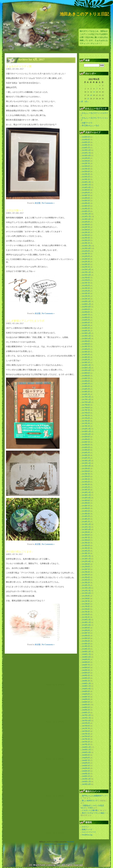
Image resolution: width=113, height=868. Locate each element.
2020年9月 (86, 309)
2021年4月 (86, 291)
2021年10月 (86, 275)
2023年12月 (86, 214)
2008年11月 (86, 686)
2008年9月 (86, 691)
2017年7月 (86, 410)
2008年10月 (86, 689)
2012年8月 (86, 567)
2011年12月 (86, 588)
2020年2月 (86, 328)
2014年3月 (86, 516)
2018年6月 (86, 381)
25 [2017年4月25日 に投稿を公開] (88, 99)
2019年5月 (86, 352)
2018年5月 (86, 384)
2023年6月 (86, 230)
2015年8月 (86, 471)
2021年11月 (86, 272)
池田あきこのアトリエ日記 (84, 14)
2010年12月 (86, 620)
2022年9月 (86, 251)
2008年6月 (86, 699)
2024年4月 (86, 203)
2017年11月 (86, 399)
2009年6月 (86, 667)
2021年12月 (86, 270)
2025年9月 (86, 158)
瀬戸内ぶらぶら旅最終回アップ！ (95, 796)
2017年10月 (86, 402)
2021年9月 (86, 278)
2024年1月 (86, 211)
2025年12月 (86, 150)
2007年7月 (86, 728)
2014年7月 (86, 506)
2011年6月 (86, 604)
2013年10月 (86, 529)
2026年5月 (86, 137)
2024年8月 (86, 193)
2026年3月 (86, 142)
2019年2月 (86, 360)
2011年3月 (86, 612)
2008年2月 (86, 710)
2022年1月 (86, 267)
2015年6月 (86, 476)
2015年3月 (86, 484)
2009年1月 (86, 681)
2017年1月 (86, 426)
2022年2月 (86, 264)
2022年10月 (86, 248)
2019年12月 (86, 333)
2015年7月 (86, 474)
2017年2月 (86, 423)
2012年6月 (86, 572)
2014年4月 (86, 514)
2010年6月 (86, 636)
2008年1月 (86, 713)
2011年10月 (86, 593)
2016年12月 (86, 429)
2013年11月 (86, 527)
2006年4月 (86, 768)
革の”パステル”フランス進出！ (94, 813)
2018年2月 (86, 392)
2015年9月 (86, 469)
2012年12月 (86, 556)
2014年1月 (86, 522)
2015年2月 (86, 487)
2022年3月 (86, 262)
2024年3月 (86, 206)
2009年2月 (86, 678)
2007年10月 (86, 721)
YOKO (90, 808)
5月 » (86, 101)
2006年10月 (86, 752)
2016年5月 (86, 447)
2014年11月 (86, 495)
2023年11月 (86, 216)
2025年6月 (86, 166)
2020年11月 (86, 304)
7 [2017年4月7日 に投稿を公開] (97, 89)
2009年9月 (86, 659)
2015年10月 (86, 466)
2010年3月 (86, 644)
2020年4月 (86, 323)
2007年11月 (86, 718)
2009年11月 (86, 654)
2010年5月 (86, 638)
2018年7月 (86, 378)
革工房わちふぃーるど (91, 125)
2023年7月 (86, 227)
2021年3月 (86, 293)
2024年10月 (86, 187)
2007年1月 (86, 744)
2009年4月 (86, 673)
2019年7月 (86, 346)
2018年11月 (86, 368)
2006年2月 (86, 774)
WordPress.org (87, 835)
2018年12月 (86, 365)
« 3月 (81, 101)
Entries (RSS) (49, 844)
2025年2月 (86, 177)
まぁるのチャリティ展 (19, 66)
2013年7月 (86, 538)
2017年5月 (86, 415)
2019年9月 (86, 341)
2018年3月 (86, 389)
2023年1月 (86, 243)
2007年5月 (86, 734)
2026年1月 (86, 148)
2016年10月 (86, 434)
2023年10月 (86, 219)
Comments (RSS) (62, 844)
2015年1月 (86, 490)
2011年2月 (86, 614)
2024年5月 (86, 201)
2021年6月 (86, 285)
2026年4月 (86, 140)
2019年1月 (86, 362)
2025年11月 (86, 153)
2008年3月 (86, 707)
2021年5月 (86, 288)
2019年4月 (86, 354)
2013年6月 (86, 540)
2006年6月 (86, 763)
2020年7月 (86, 315)
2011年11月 (86, 591)
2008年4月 (86, 705)
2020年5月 (86, 320)
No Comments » (48, 203)
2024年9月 (86, 190)
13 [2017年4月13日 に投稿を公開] (94, 92)
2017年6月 (86, 413)
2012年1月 (86, 585)
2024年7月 (86, 195)
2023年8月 (86, 225)
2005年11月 (86, 782)
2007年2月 (86, 742)
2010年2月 (86, 646)
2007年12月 (86, 715)
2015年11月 (86, 463)
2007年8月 (86, 726)
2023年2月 (86, 240)
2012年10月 (86, 561)
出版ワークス (87, 123)
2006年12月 (86, 747)
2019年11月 (86, 336)
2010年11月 (86, 622)
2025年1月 (86, 179)
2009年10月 (86, 657)
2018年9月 (86, 373)
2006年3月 (86, 771)
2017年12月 (86, 397)
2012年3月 (86, 580)
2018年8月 (86, 376)
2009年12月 (86, 652)
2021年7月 (86, 283)
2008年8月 (86, 694)
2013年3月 (86, 548)
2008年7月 (86, 697)
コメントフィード (89, 832)
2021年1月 (86, 299)
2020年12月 (86, 301)
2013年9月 (86, 532)
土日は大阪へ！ (15, 210)
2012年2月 (86, 583)
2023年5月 (86, 232)
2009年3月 (86, 675)
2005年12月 (86, 779)
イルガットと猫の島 (90, 810)
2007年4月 (86, 736)
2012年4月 (86, 577)
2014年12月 (86, 492)
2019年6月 (86, 349)
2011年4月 (86, 609)
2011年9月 (86, 596)
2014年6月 (86, 508)
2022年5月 (86, 259)
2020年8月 (86, 312)
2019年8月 (86, 344)
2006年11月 (86, 750)
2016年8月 (86, 439)
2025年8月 (86, 161)
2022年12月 (86, 246)
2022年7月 (86, 254)
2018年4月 (86, 386)
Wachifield (70, 842)
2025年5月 (86, 169)
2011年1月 (86, 617)
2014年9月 (86, 500)
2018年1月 (86, 394)
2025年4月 (86, 171)
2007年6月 (86, 731)
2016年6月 (86, 445)
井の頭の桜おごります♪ (19, 552)
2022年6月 (86, 256)
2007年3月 (86, 739)
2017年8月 (86, 408)
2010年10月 (86, 625)
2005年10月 (86, 784)
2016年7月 (86, 442)
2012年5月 (86, 575)
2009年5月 (86, 670)
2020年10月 (86, 307)
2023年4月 (86, 235)
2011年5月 (86, 606)
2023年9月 (86, 222)
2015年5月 (86, 479)
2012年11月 (86, 559)
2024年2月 (86, 209)
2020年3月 (86, 325)
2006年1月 (86, 776)
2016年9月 (86, 437)
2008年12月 (86, 683)
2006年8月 (86, 758)
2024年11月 (86, 185)
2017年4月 (86, 418)
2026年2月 (86, 145)
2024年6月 (86, 198)
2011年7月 (86, 601)
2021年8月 (86, 280)
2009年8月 (86, 662)
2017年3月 (86, 421)
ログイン (85, 827)
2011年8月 (86, 598)
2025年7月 (86, 163)
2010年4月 (86, 641)
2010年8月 (86, 630)
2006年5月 (86, 766)
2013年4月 (86, 545)
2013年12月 (86, 524)
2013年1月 (86, 553)
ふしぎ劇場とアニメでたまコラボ (25, 321)
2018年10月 (86, 370)
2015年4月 (86, 482)
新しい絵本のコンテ (90, 801)
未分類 (38, 203)
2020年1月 (86, 331)
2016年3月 (86, 453)
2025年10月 (86, 155)
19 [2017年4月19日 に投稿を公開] (91, 95)
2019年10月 (86, 339)
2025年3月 (86, 174)
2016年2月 (86, 455)
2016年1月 (86, 458)
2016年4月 (86, 450)
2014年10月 (86, 498)
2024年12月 (86, 182)
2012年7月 (86, 569)
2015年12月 (86, 461)
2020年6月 (86, 317)
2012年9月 (86, 564)
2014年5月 (86, 511)
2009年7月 (86, 665)
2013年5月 (86, 543)
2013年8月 (86, 535)
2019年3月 (86, 357)
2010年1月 (86, 649)
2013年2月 (86, 551)
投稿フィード (87, 829)
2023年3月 (86, 238)
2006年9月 (86, 755)
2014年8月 (86, 503)
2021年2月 (86, 296)
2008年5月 (86, 702)
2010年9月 (86, 628)
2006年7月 (86, 760)
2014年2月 (86, 519)
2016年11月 (86, 431)
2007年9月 (86, 723)
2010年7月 (86, 633)
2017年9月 (86, 405)
